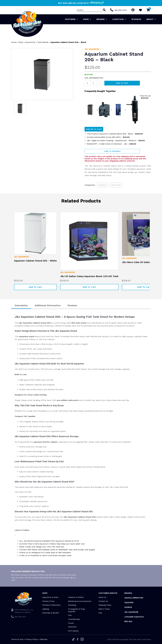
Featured (72, 19)
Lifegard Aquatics (134, 617)
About (151, 19)
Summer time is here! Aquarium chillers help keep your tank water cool (52, 544)
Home (14, 42)
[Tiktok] (73, 639)
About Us (102, 597)
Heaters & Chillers (76, 597)
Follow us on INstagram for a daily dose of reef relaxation (45, 553)
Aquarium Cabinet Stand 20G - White (35, 261)
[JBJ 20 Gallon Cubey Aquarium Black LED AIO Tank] (89, 241)
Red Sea (128, 621)
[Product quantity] (93, 83)
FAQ (100, 613)
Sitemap (44, 639)
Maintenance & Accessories (80, 601)
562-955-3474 (121, 10)
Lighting (46, 609)
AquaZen (129, 602)
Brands (102, 19)
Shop (87, 19)
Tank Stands (43, 42)
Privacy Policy (32, 639)
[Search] (104, 10)
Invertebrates (74, 619)
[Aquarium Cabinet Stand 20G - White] (35, 233)
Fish (70, 615)
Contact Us (103, 601)
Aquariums (30, 42)
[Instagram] (82, 639)
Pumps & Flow (48, 601)
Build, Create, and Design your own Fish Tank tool (42, 547)
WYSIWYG (136, 19)
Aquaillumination (134, 598)
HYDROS (128, 607)
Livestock (119, 19)
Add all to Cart (94, 129)
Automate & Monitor (51, 613)
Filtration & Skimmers (51, 605)
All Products (73, 631)
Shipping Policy (105, 605)
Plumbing (72, 605)
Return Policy (104, 609)
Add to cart (122, 83)
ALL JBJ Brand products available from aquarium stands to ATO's (49, 541)
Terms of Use (17, 639)
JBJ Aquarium (92, 49)
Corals (71, 623)
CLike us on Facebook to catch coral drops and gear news (45, 555)
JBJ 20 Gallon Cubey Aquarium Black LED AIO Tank (89, 276)
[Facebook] (78, 639)
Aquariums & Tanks (50, 597)
